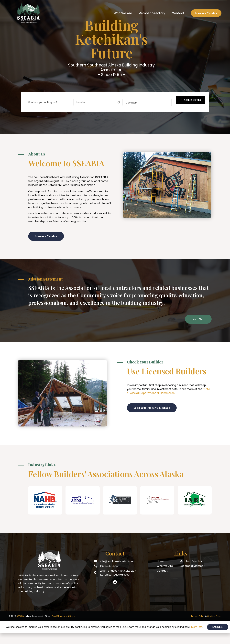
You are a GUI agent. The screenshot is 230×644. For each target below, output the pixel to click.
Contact (178, 13)
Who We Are (123, 13)
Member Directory (152, 13)
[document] (115, 627)
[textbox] (131, 103)
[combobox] (146, 103)
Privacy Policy (198, 616)
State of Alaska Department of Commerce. (168, 391)
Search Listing (191, 100)
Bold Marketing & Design (64, 616)
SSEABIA (20, 616)
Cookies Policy (214, 616)
